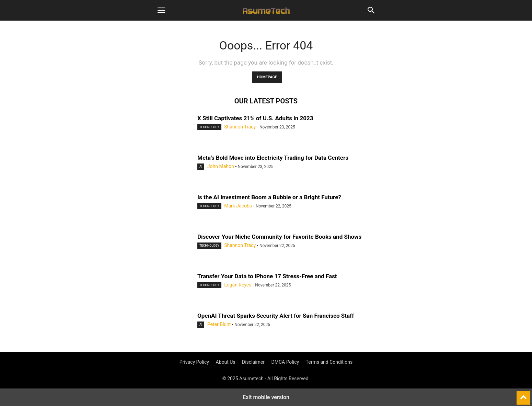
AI (201, 167)
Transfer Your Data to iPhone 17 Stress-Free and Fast (267, 276)
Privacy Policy (194, 362)
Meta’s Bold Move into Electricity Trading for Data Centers (273, 158)
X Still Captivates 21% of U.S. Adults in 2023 (255, 118)
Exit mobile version (266, 397)
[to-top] (523, 395)
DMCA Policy (285, 362)
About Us (225, 362)
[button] (161, 10)
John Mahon (221, 166)
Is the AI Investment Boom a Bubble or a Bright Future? (269, 197)
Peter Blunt (219, 324)
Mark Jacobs (238, 206)
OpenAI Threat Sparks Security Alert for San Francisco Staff (276, 316)
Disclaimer (253, 362)
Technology (209, 127)
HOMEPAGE (267, 77)
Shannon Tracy (240, 127)
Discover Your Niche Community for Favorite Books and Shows (279, 237)
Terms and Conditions (329, 362)
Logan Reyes (238, 285)
